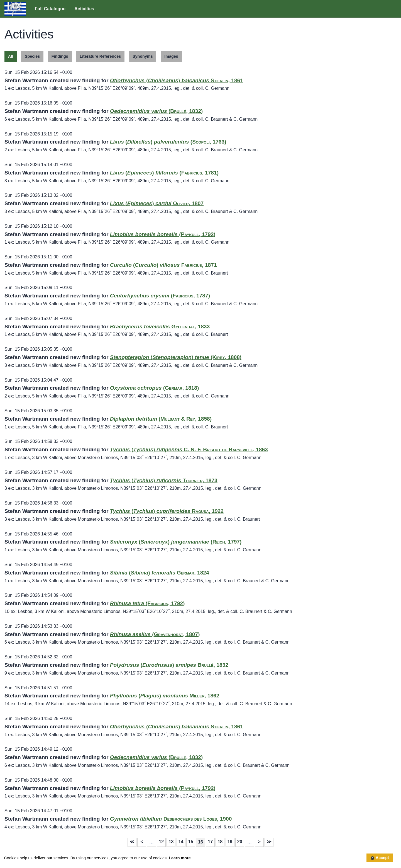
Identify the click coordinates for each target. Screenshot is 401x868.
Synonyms (143, 56)
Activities (84, 9)
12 (161, 842)
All (11, 56)
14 (181, 842)
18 (220, 842)
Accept (382, 858)
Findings (60, 56)
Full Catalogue (50, 9)
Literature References (100, 56)
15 (191, 842)
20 (240, 842)
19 (230, 842)
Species (32, 56)
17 (210, 842)
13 (171, 842)
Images (171, 56)
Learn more (180, 858)
